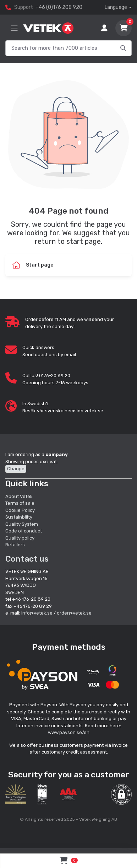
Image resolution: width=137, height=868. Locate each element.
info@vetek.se (37, 613)
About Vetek (19, 496)
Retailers (15, 545)
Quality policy (20, 538)
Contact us (27, 559)
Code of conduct (24, 531)
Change (16, 469)
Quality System (22, 524)
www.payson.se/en (69, 732)
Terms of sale (20, 503)
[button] (121, 794)
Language (116, 7)
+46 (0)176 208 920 (59, 7)
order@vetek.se (74, 613)
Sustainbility (19, 517)
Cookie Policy (20, 510)
